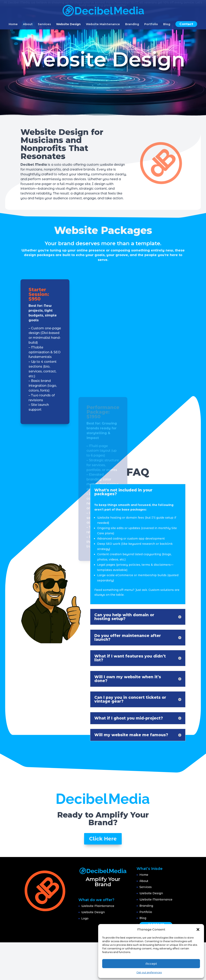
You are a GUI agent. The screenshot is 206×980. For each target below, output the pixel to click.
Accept (151, 964)
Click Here (103, 839)
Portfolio (151, 24)
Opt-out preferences (149, 972)
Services (44, 24)
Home (13, 24)
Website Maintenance (103, 24)
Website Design (68, 24)
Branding (132, 24)
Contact (186, 24)
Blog (167, 24)
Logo (85, 918)
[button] (198, 929)
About (28, 24)
